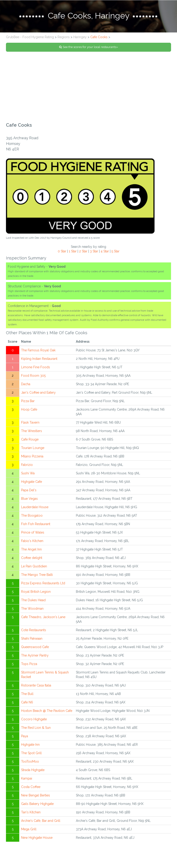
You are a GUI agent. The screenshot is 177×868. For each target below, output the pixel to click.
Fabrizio (27, 466)
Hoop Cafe (29, 410)
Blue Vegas (29, 499)
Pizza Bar (28, 402)
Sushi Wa (28, 474)
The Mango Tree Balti (37, 576)
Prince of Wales (33, 533)
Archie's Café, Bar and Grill (41, 822)
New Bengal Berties (36, 796)
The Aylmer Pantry (35, 656)
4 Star (105, 252)
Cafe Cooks (99, 38)
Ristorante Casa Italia (36, 686)
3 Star (94, 252)
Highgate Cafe (32, 483)
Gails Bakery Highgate (37, 805)
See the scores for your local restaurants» (89, 48)
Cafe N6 (27, 703)
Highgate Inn (30, 745)
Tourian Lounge (33, 449)
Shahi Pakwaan (32, 639)
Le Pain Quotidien (34, 567)
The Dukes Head (33, 601)
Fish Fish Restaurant (36, 525)
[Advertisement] (88, 88)
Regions (64, 38)
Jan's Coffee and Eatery (38, 393)
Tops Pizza (29, 665)
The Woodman (32, 609)
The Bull (27, 695)
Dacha (26, 385)
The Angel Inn (31, 550)
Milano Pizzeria (32, 457)
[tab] (88, 17)
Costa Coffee (31, 788)
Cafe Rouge (30, 440)
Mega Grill (29, 830)
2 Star (83, 252)
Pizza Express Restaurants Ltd (43, 584)
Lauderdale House (35, 508)
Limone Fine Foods (36, 368)
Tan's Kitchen (31, 813)
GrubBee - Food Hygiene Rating (30, 38)
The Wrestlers (32, 432)
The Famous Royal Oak (38, 351)
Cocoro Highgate (34, 720)
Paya (25, 737)
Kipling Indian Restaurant (39, 360)
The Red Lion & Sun (36, 729)
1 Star (73, 252)
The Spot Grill (31, 754)
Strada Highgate (33, 771)
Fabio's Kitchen (32, 542)
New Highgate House (37, 839)
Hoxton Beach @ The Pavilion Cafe (47, 712)
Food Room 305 (33, 377)
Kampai (27, 779)
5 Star (115, 252)
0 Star (62, 252)
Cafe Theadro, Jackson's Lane (43, 618)
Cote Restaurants (34, 631)
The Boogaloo (32, 516)
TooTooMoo (30, 762)
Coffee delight (32, 559)
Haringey (80, 38)
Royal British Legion (36, 593)
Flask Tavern (30, 423)
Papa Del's (29, 491)
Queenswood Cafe (35, 648)
